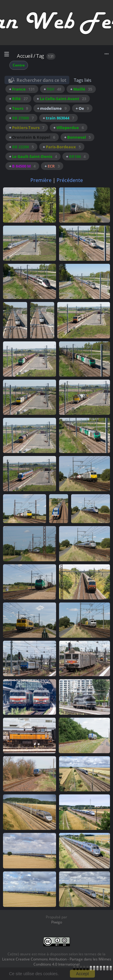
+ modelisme (52, 108)
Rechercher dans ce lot (41, 80)
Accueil (25, 56)
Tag (40, 56)
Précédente (70, 180)
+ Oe (82, 108)
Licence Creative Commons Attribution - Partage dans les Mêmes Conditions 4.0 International (57, 962)
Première (41, 180)
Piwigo (57, 922)
